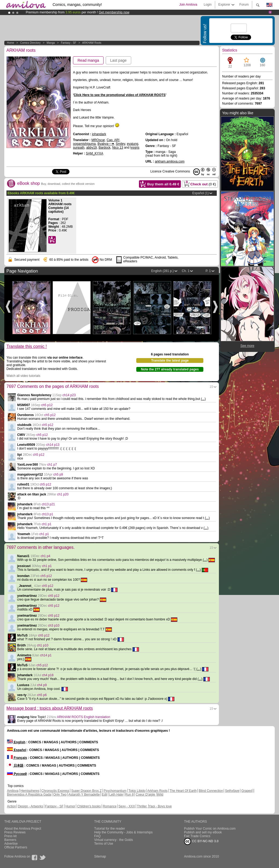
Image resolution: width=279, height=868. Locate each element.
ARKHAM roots (92, 43)
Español (17, 750)
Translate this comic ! (27, 346)
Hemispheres (30, 791)
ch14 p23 (69, 395)
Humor (70, 806)
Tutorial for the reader (110, 829)
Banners (10, 840)
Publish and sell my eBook (203, 832)
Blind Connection (211, 791)
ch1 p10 (43, 645)
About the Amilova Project (23, 829)
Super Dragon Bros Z (86, 791)
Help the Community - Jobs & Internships (123, 832)
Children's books (89, 806)
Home (11, 43)
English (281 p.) (162, 271)
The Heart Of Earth (183, 791)
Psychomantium (115, 791)
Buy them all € (163, 184)
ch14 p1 (46, 655)
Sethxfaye (232, 791)
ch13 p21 (48, 504)
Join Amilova (188, 5)
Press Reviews (15, 832)
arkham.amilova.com (170, 161)
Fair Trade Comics (197, 836)
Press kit (10, 836)
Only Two (60, 795)
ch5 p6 (42, 695)
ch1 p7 (52, 465)
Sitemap (100, 856)
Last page (119, 60)
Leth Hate (116, 795)
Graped (247, 791)
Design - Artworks (31, 806)
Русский (17, 774)
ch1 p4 (45, 556)
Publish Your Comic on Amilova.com (210, 829)
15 (211, 387)
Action (11, 806)
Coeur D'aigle (146, 795)
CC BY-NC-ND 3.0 (201, 841)
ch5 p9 (58, 475)
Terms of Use (104, 844)
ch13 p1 (47, 514)
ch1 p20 (63, 494)
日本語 (15, 766)
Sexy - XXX (127, 806)
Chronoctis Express (55, 791)
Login (208, 5)
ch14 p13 (53, 445)
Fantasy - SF (69, 43)
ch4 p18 (48, 675)
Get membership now (114, 12)
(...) (203, 399)
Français (17, 758)
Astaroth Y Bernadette (84, 795)
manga (51, 43)
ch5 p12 (47, 405)
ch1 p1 (46, 524)
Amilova (13, 791)
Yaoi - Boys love (160, 806)
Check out (199, 183)
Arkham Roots (157, 791)
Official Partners (16, 847)
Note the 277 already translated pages (170, 369)
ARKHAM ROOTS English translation (84, 717)
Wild (160, 795)
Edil (105, 795)
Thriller (142, 806)
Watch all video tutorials (23, 376)
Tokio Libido (137, 791)
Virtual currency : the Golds (114, 840)
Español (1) (201, 193)
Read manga (88, 60)
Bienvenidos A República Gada (29, 795)
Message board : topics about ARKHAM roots (50, 708)
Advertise (11, 844)
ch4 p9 (42, 685)
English (16, 742)
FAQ (97, 836)
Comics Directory (30, 43)
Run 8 (129, 795)
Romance (110, 806)
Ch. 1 (186, 271)
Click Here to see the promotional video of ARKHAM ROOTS (120, 95)
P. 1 (208, 271)
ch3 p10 (54, 626)
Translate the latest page (170, 361)
